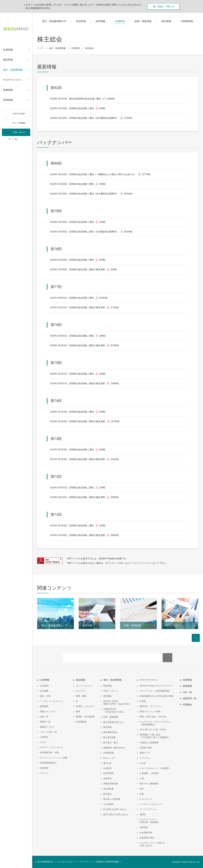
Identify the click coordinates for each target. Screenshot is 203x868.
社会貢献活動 (146, 833)
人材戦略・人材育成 (149, 773)
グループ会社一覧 (48, 732)
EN (16, 139)
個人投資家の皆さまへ (114, 722)
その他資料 (108, 804)
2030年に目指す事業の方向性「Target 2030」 (117, 703)
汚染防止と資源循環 (149, 743)
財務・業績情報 (111, 717)
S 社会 (143, 763)
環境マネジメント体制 (150, 711)
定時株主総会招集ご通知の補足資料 (83, 270)
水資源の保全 (146, 748)
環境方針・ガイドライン (151, 706)
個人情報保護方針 (45, 862)
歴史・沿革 (45, 696)
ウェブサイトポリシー (67, 862)
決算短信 (107, 778)
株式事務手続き (111, 732)
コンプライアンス (148, 809)
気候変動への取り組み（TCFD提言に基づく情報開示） (155, 736)
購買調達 (44, 706)
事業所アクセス (47, 727)
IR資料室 (76, 48)
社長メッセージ (111, 691)
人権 (142, 778)
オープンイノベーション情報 (54, 758)
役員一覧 (44, 717)
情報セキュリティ (48, 711)
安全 (142, 789)
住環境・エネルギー (85, 706)
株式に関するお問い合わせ (116, 814)
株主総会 (107, 794)
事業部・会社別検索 (85, 717)
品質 (142, 794)
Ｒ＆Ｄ (43, 742)
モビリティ (81, 691)
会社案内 (44, 686)
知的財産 (44, 768)
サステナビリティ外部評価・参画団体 (149, 821)
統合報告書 (108, 789)
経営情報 (107, 686)
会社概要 (44, 691)
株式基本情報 (110, 737)
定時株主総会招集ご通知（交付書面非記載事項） (91, 118)
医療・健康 (81, 696)
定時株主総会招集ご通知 (78, 108)
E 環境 (143, 701)
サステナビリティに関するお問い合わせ (152, 844)
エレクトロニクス (84, 686)
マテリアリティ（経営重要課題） (155, 691)
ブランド (44, 773)
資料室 (143, 814)
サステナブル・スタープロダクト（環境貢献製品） (155, 723)
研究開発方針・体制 (49, 753)
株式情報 (107, 727)
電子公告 (107, 763)
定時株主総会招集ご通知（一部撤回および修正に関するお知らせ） (100, 174)
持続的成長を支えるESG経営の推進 (156, 696)
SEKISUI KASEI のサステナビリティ (157, 686)
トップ (40, 48)
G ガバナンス (146, 799)
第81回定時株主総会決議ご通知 (82, 99)
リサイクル (145, 758)
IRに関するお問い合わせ (115, 809)
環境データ (145, 753)
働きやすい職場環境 (149, 784)
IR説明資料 (108, 773)
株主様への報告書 (112, 799)
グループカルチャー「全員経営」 (155, 768)
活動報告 (144, 827)
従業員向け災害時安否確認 (107, 862)
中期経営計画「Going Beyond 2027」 (115, 710)
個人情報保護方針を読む (38, 8)
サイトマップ (86, 862)
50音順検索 (81, 722)
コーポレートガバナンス (52, 701)
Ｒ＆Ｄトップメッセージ (52, 747)
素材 (78, 711)
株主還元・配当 (111, 743)
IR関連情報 (108, 753)
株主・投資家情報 (57, 48)
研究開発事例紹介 (48, 763)
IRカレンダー (110, 758)
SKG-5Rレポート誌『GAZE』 (154, 730)
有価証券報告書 (111, 784)
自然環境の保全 (147, 838)
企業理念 (44, 737)
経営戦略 (107, 696)
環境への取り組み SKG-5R (153, 717)
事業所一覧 (45, 722)
